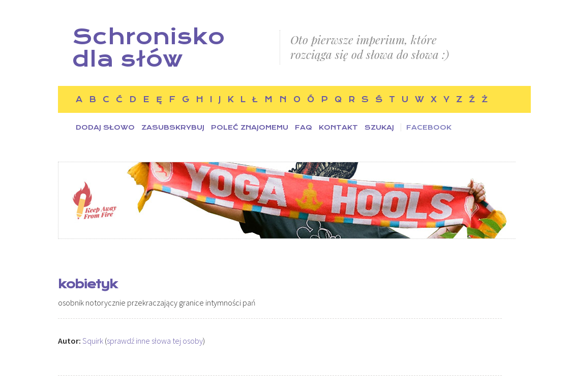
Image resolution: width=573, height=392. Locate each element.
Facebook (429, 127)
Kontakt (338, 127)
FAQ (304, 127)
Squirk (93, 341)
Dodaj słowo (105, 127)
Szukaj (379, 127)
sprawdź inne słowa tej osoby (155, 341)
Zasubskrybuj (173, 127)
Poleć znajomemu (250, 127)
